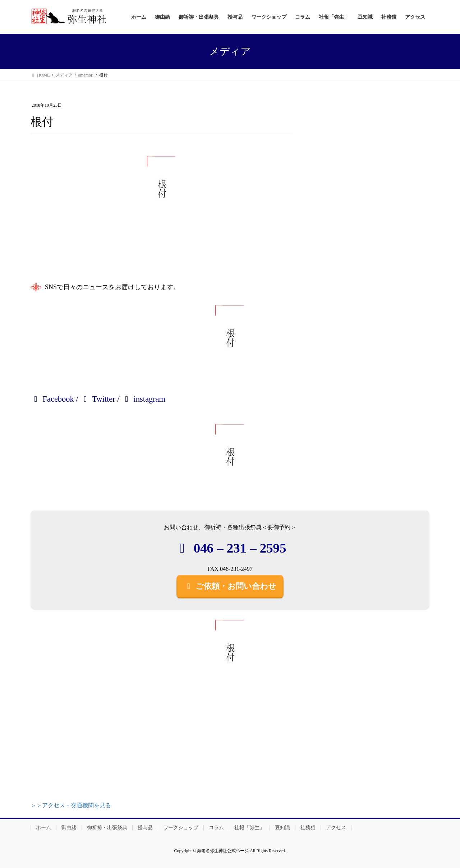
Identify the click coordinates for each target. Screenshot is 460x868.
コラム (216, 828)
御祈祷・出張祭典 (107, 828)
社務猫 (308, 828)
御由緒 (69, 828)
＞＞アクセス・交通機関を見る (71, 805)
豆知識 (282, 828)
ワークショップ (181, 828)
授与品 (145, 828)
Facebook (52, 399)
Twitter (98, 399)
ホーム (43, 828)
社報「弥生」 (249, 828)
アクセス (336, 828)
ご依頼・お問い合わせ (230, 586)
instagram (143, 399)
